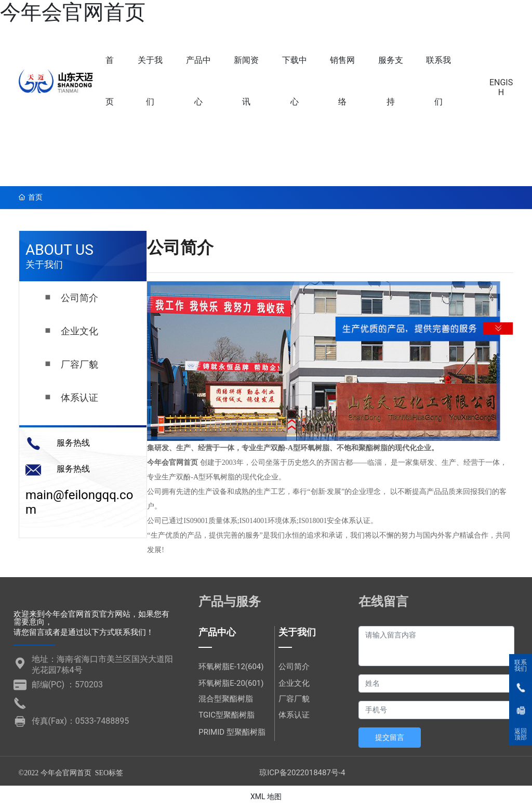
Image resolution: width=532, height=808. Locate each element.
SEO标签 (109, 773)
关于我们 (297, 632)
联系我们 (521, 666)
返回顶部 (521, 734)
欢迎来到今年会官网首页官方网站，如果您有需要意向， (91, 618)
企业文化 (79, 331)
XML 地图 (266, 797)
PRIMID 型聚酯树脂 (232, 732)
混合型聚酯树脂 (226, 699)
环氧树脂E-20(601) (231, 683)
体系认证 (79, 398)
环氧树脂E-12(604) (231, 667)
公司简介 (79, 298)
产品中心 (217, 632)
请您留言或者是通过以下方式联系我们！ (84, 632)
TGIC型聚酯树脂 (227, 715)
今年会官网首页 (73, 12)
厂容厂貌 (79, 364)
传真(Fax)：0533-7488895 (81, 721)
